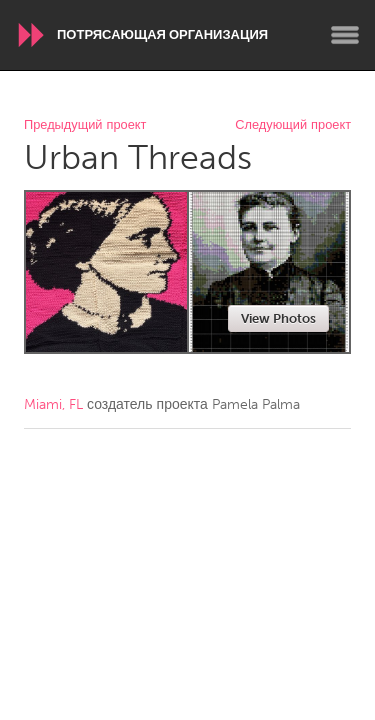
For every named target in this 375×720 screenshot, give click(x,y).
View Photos (278, 318)
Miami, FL (53, 404)
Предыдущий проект (85, 125)
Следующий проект (293, 125)
